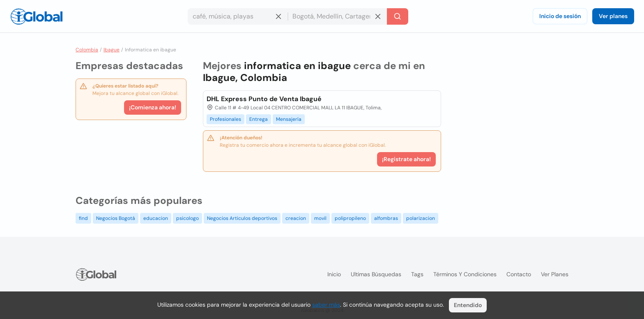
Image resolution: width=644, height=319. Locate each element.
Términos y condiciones (465, 274)
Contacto (519, 274)
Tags (417, 274)
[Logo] (37, 16)
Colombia (87, 50)
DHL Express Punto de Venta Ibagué (264, 99)
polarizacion (421, 218)
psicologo (187, 218)
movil (320, 218)
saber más (326, 305)
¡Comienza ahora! (153, 107)
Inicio (334, 274)
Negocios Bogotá (116, 218)
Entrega (259, 119)
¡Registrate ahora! (406, 159)
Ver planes (613, 16)
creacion (296, 218)
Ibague (112, 50)
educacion (156, 218)
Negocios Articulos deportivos (242, 218)
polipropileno (350, 218)
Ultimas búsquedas (376, 274)
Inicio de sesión (560, 16)
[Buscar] (398, 16)
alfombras (386, 218)
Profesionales (225, 119)
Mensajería (289, 119)
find (83, 218)
